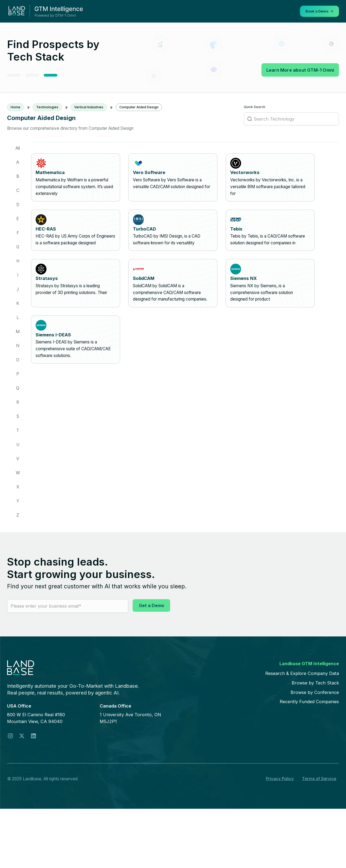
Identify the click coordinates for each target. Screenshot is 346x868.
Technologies (47, 107)
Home (15, 107)
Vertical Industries (89, 107)
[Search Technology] (291, 119)
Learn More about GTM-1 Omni (300, 70)
